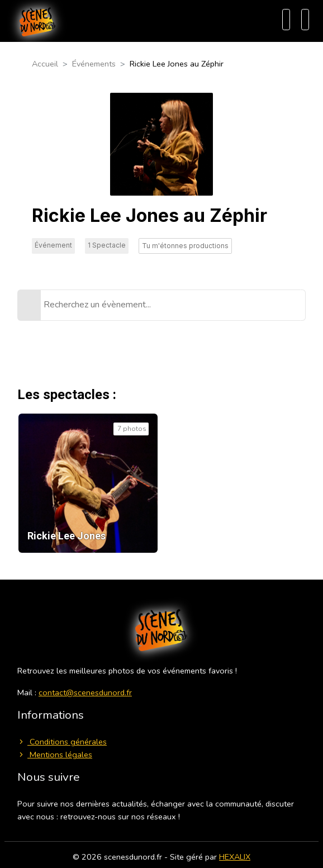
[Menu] (305, 20)
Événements (94, 64)
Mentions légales (55, 755)
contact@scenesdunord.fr (85, 692)
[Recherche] (286, 20)
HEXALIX (235, 857)
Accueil (45, 64)
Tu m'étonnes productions (185, 246)
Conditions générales (62, 742)
